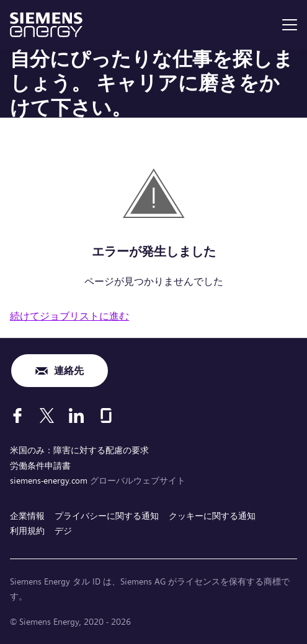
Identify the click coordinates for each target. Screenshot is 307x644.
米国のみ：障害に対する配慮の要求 (79, 450)
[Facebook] (17, 416)
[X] (47, 416)
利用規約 (27, 531)
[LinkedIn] (76, 416)
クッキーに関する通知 (212, 516)
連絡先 (69, 371)
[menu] (290, 25)
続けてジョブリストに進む (69, 316)
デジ (63, 531)
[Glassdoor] (106, 416)
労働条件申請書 (40, 466)
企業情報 (27, 516)
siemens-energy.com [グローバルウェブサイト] (50, 481)
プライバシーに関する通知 (107, 516)
